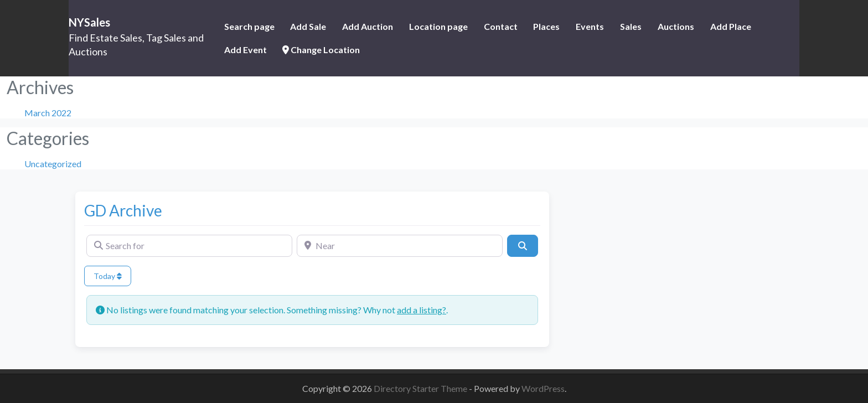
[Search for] (189, 246)
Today (108, 276)
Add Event (246, 50)
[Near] (400, 246)
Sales (631, 26)
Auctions (676, 26)
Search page (249, 26)
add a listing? (422, 310)
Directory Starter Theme (421, 388)
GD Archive (123, 210)
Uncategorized (53, 164)
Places (546, 26)
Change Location (321, 50)
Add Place (731, 26)
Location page (438, 26)
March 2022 (48, 113)
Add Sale (308, 26)
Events (590, 26)
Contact (501, 26)
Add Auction (368, 26)
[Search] (523, 246)
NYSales (89, 22)
